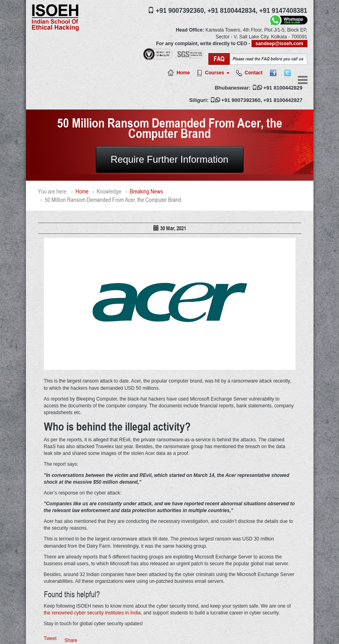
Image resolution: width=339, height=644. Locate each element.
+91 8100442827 (283, 100)
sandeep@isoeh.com (280, 44)
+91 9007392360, (181, 11)
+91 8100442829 (283, 88)
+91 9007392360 (241, 100)
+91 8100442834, (232, 11)
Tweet (50, 638)
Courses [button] (217, 73)
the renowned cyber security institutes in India (92, 613)
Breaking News (146, 191)
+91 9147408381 (283, 11)
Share (71, 640)
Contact (254, 73)
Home (183, 73)
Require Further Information (169, 159)
